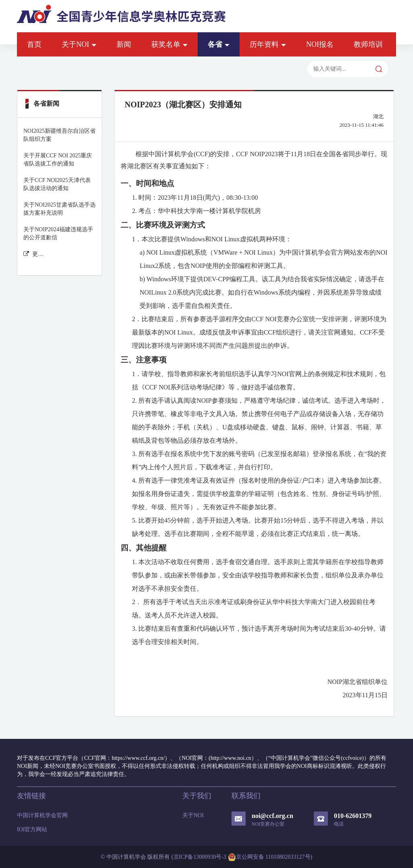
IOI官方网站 (32, 829)
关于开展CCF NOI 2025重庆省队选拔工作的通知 (58, 160)
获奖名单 (169, 44)
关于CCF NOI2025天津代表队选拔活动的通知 (57, 184)
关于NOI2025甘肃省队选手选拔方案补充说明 (59, 209)
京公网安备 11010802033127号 (269, 857)
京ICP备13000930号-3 (200, 857)
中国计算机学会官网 (42, 815)
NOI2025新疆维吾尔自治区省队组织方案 (59, 135)
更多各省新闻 (34, 254)
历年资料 (268, 44)
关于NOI (79, 44)
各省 (219, 44)
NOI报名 (320, 44)
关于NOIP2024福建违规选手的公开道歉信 (58, 233)
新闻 (124, 44)
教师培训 (368, 44)
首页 (34, 44)
